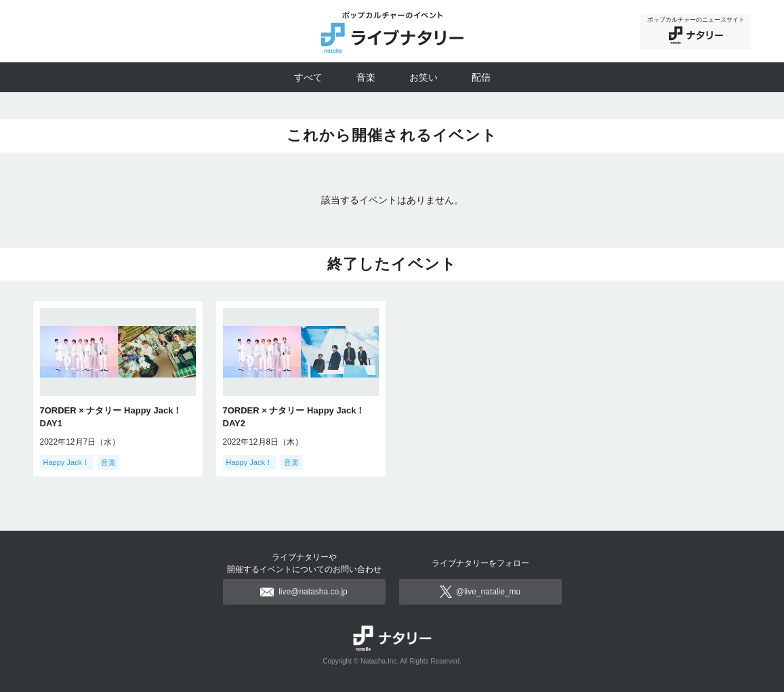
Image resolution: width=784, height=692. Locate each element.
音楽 (366, 77)
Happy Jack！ (66, 462)
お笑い (424, 77)
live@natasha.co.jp (304, 592)
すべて (308, 77)
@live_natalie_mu (480, 592)
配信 (481, 77)
